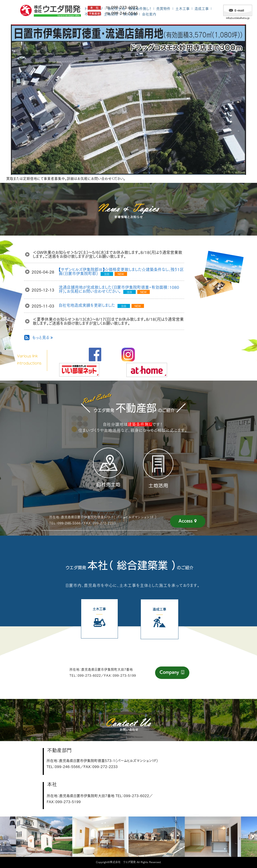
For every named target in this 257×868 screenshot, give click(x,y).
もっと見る (42, 337)
